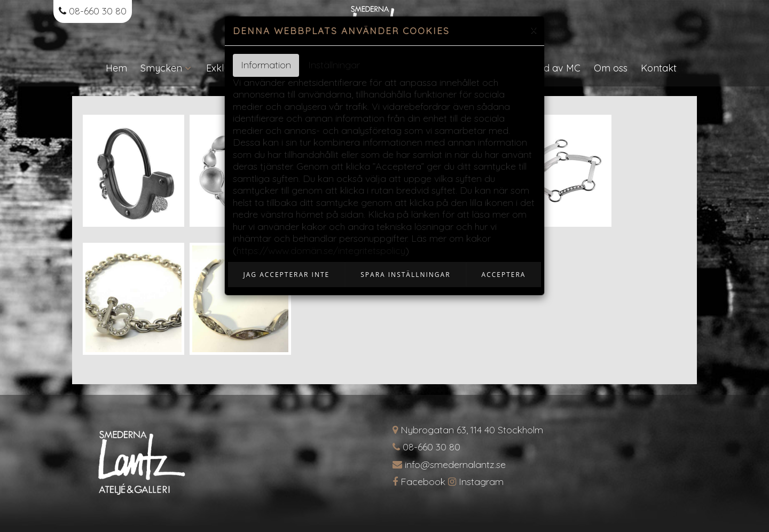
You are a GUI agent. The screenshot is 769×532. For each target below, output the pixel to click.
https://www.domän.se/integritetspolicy (321, 251)
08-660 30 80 (93, 11)
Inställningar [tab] (334, 65)
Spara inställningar (405, 275)
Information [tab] (266, 65)
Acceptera (504, 275)
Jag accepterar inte (287, 275)
